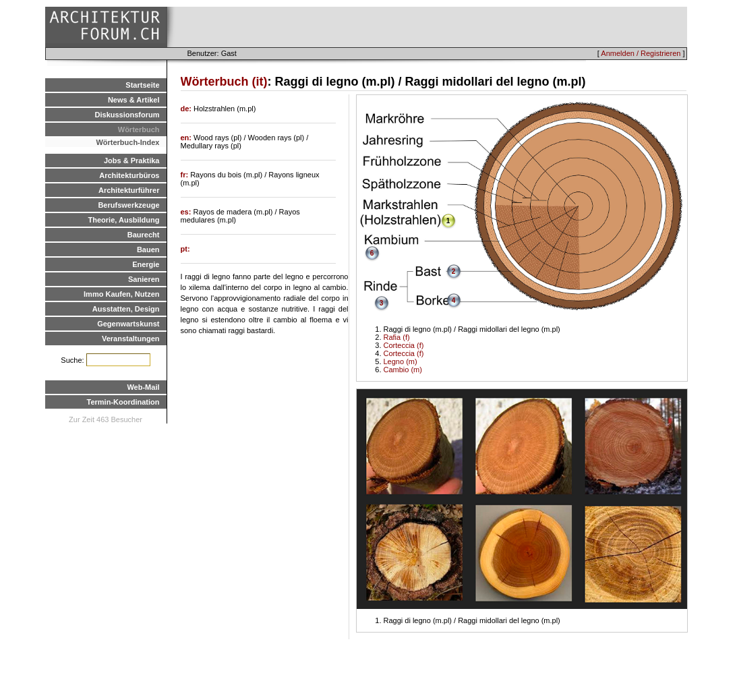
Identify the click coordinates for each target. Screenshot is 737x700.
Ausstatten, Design (126, 309)
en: (187, 138)
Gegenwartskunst (128, 324)
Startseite (142, 85)
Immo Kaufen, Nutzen (121, 294)
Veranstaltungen (131, 339)
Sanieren (144, 279)
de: (187, 109)
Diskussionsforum (127, 115)
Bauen (148, 250)
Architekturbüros (129, 175)
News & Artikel (134, 100)
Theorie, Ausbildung (124, 220)
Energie (146, 264)
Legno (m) (401, 361)
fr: (186, 175)
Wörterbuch (139, 129)
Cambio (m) (403, 370)
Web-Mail (143, 387)
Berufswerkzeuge (128, 205)
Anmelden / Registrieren (641, 53)
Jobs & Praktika (132, 161)
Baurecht (144, 235)
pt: (185, 249)
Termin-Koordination (123, 402)
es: (187, 212)
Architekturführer (129, 190)
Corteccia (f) (404, 345)
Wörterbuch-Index (127, 142)
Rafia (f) (397, 337)
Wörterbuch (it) (224, 82)
